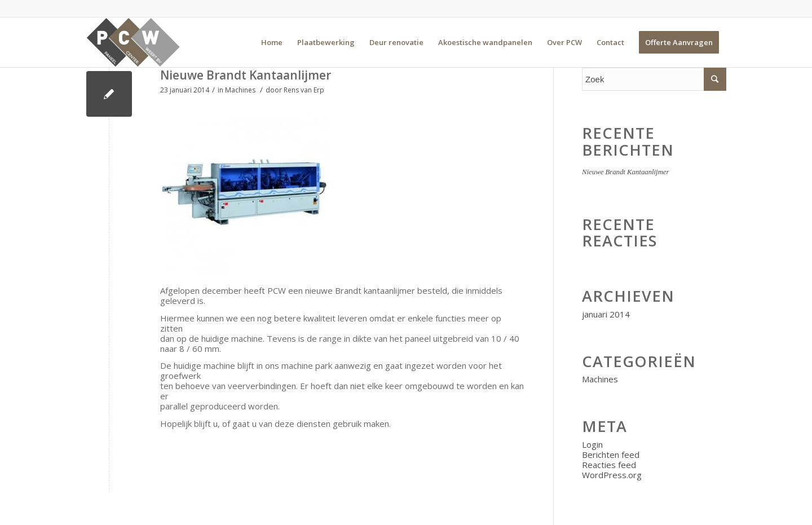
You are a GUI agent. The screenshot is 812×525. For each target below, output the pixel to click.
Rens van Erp (304, 90)
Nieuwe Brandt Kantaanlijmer (246, 75)
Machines (240, 90)
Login (592, 444)
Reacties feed (609, 465)
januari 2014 (606, 314)
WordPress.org (612, 475)
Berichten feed (611, 455)
